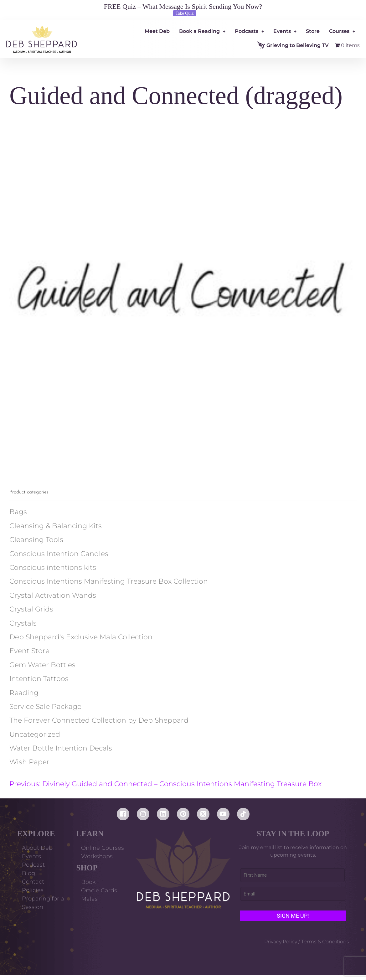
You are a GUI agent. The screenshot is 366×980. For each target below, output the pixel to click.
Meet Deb (157, 31)
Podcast (33, 865)
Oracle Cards (99, 890)
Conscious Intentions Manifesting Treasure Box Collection (109, 581)
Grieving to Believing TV (293, 45)
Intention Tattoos (39, 679)
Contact (33, 882)
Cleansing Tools (36, 540)
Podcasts (249, 31)
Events (285, 31)
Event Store (29, 651)
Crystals (23, 623)
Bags (18, 512)
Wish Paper (29, 762)
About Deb (37, 848)
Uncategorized (35, 734)
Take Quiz (185, 13)
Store (313, 31)
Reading (24, 693)
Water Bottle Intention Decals (61, 748)
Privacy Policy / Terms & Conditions (307, 942)
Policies (33, 890)
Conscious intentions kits (53, 567)
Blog (28, 873)
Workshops (97, 856)
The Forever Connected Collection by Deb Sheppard (99, 720)
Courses (342, 31)
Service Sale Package (45, 707)
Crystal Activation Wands (53, 595)
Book (88, 882)
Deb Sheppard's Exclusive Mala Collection (81, 637)
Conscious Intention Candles (59, 554)
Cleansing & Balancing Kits (56, 526)
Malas (89, 899)
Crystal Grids (31, 609)
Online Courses (103, 848)
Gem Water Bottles (42, 665)
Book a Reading (202, 31)
